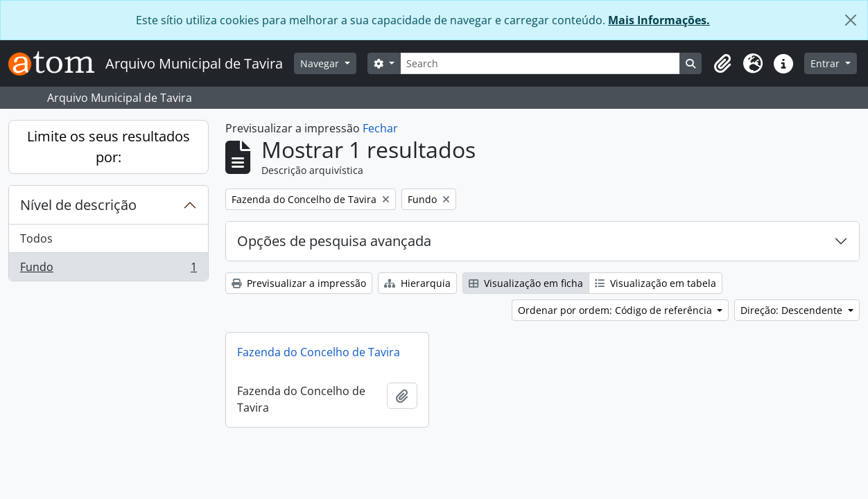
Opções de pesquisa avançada (334, 241)
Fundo (108, 270)
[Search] (540, 63)
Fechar (380, 128)
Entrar (826, 63)
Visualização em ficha (526, 283)
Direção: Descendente (793, 310)
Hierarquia (417, 283)
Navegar (321, 63)
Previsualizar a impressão (299, 283)
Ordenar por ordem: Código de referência (616, 310)
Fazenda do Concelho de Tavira (319, 352)
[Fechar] (851, 20)
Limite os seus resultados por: (108, 147)
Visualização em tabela (656, 283)
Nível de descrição (78, 205)
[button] (722, 64)
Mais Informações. (659, 20)
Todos (36, 238)
